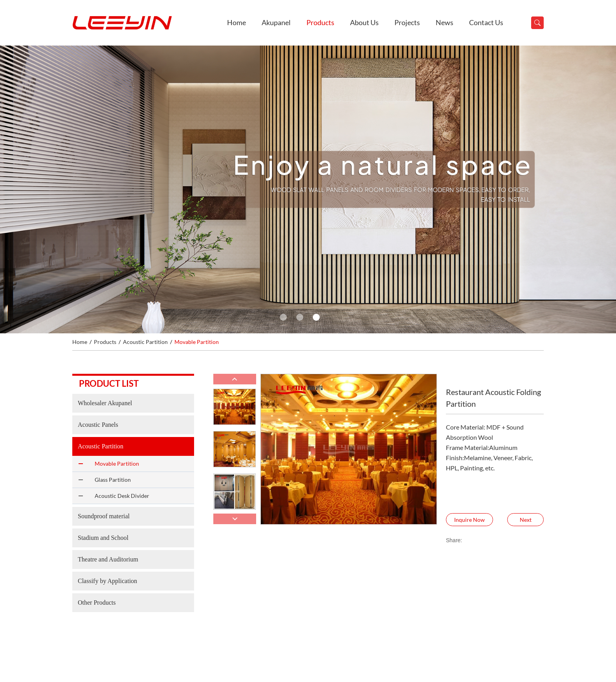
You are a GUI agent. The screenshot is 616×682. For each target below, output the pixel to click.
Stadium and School (103, 538)
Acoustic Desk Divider (122, 496)
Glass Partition (113, 480)
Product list (109, 383)
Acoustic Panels (98, 425)
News (445, 22)
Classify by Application (107, 581)
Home (236, 22)
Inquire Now (469, 520)
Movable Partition (197, 342)
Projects (407, 22)
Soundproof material (104, 516)
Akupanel (276, 22)
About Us (364, 22)
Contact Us (486, 22)
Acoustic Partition (145, 342)
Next (526, 520)
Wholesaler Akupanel (105, 403)
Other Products (97, 602)
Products (320, 22)
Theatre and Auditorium (108, 559)
